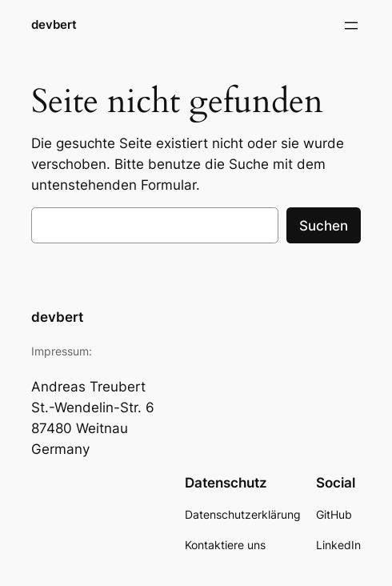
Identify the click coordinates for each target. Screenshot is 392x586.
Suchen (324, 226)
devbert (54, 25)
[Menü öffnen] (351, 26)
